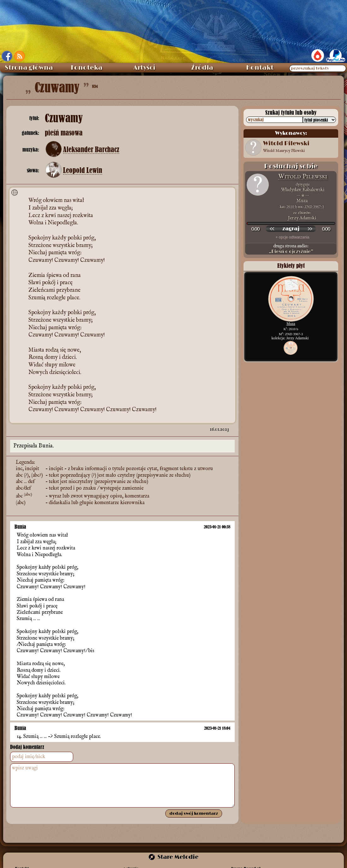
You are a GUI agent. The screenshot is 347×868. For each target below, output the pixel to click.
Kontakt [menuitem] (260, 68)
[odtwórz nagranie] (291, 229)
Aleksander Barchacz (91, 150)
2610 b (292, 207)
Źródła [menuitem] (202, 68)
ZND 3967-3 (314, 207)
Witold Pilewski (303, 177)
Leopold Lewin (83, 170)
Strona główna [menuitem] (29, 68)
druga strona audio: (291, 249)
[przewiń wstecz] (272, 229)
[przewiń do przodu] (310, 229)
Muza (302, 201)
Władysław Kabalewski (303, 190)
